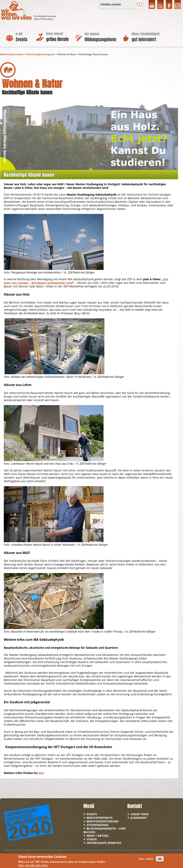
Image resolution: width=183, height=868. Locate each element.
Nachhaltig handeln (12, 54)
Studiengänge (98, 825)
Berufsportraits (100, 818)
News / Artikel (98, 836)
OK (160, 859)
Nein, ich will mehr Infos (33, 865)
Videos (92, 839)
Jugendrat (139, 818)
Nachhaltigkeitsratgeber (41, 54)
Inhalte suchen (111, 4)
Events (92, 814)
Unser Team (139, 814)
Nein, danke (146, 859)
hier (41, 773)
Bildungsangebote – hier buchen (104, 830)
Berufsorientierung (102, 821)
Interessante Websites (104, 843)
